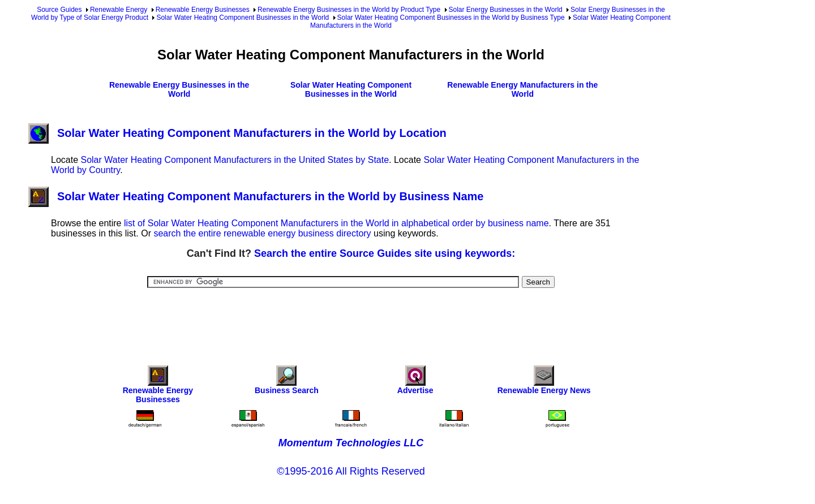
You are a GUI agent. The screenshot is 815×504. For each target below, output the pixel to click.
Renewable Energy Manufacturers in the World (522, 89)
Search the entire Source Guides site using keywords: (385, 253)
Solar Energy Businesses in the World (506, 10)
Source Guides (59, 10)
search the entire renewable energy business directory (262, 233)
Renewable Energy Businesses (203, 10)
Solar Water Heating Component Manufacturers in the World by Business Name (256, 196)
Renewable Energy (119, 10)
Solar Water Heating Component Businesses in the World (243, 18)
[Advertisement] (351, 319)
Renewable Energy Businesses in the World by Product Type (349, 10)
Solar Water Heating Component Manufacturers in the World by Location (237, 133)
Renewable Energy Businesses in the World (179, 89)
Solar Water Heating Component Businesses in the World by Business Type (451, 18)
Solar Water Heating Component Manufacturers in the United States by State (235, 160)
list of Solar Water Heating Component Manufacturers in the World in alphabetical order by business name (336, 223)
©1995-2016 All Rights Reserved (351, 471)
